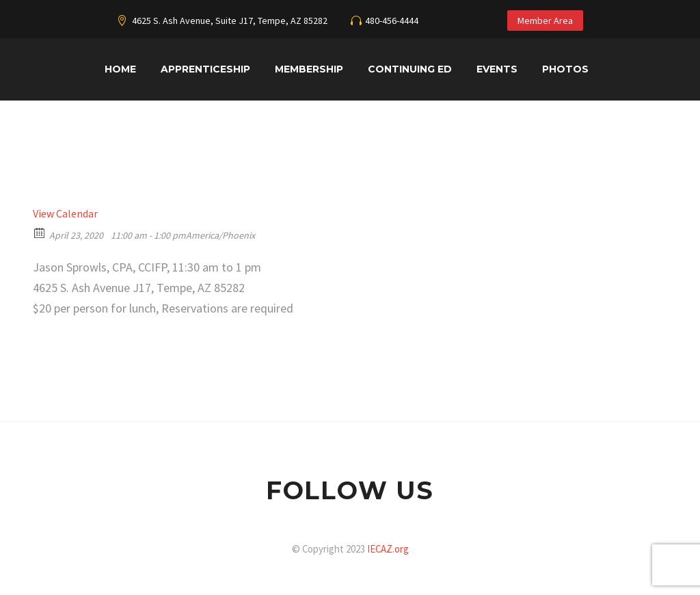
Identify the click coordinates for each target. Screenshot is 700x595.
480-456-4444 (392, 21)
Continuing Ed (410, 69)
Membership (309, 69)
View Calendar (65, 213)
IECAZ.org (388, 549)
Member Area (545, 21)
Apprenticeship (205, 69)
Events (497, 69)
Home (120, 69)
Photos (565, 69)
